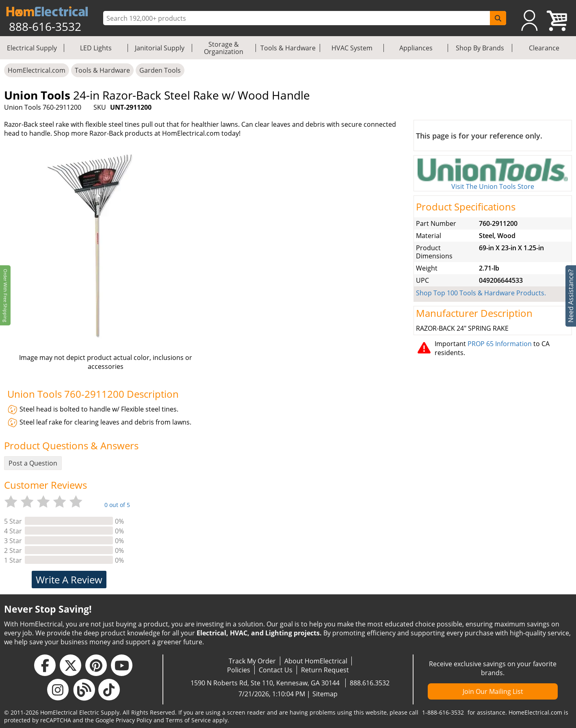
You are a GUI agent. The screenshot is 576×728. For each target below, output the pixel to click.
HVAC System (352, 48)
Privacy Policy (134, 720)
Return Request (325, 670)
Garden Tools (160, 70)
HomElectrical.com (37, 70)
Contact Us (276, 670)
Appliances (416, 48)
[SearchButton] (498, 18)
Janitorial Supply (160, 48)
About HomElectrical (316, 661)
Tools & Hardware (288, 48)
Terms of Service (188, 720)
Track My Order (252, 661)
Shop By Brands (480, 48)
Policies (239, 670)
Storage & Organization (224, 48)
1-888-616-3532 (443, 712)
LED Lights (96, 48)
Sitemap (325, 694)
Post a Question (33, 463)
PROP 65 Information (500, 344)
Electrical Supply (32, 48)
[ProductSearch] (298, 18)
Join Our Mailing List (493, 691)
